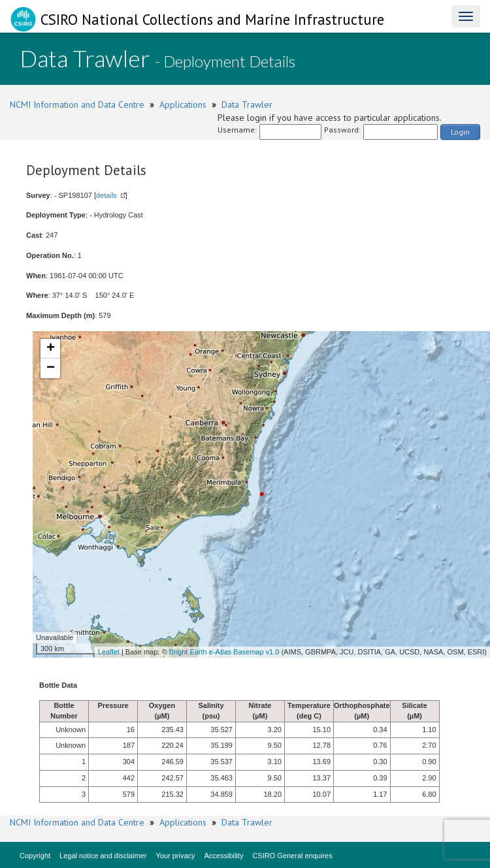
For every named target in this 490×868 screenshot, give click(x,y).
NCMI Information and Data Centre (77, 104)
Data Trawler (247, 104)
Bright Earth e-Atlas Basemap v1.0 (224, 652)
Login (460, 132)
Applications (183, 104)
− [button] (51, 368)
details (106, 195)
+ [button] (51, 349)
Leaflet (109, 652)
